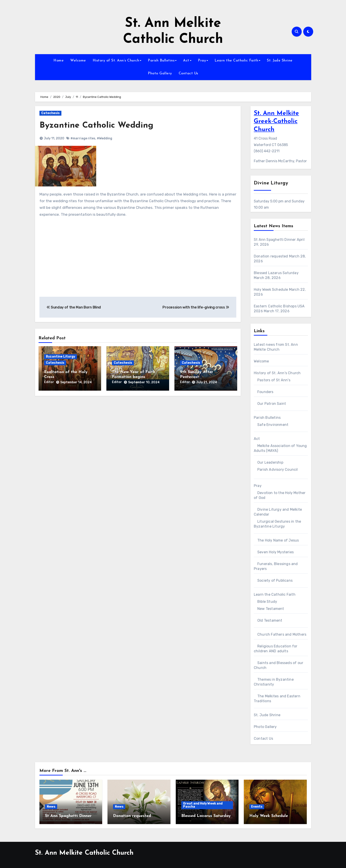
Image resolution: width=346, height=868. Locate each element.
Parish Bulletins (161, 61)
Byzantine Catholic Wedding (96, 126)
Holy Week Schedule (271, 290)
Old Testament (270, 620)
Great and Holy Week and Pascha (203, 805)
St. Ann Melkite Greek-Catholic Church (276, 122)
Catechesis (50, 113)
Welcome (78, 61)
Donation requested (271, 256)
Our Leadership (270, 462)
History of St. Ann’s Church (116, 61)
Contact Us (188, 73)
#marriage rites (83, 138)
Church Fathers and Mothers (282, 634)
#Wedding (105, 138)
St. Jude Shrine (280, 61)
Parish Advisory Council (278, 470)
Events (257, 807)
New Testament (271, 609)
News (51, 807)
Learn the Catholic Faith (236, 61)
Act (186, 61)
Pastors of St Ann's (274, 380)
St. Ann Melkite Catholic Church (84, 853)
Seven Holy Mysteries (276, 552)
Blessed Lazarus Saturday (276, 273)
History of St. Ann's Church (277, 373)
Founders (265, 392)
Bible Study (267, 602)
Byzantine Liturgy (61, 357)
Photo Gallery (160, 73)
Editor (49, 382)
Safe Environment (273, 425)
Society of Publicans (275, 580)
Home (59, 61)
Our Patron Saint (272, 404)
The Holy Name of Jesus (278, 540)
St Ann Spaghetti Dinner (275, 240)
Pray (202, 61)
